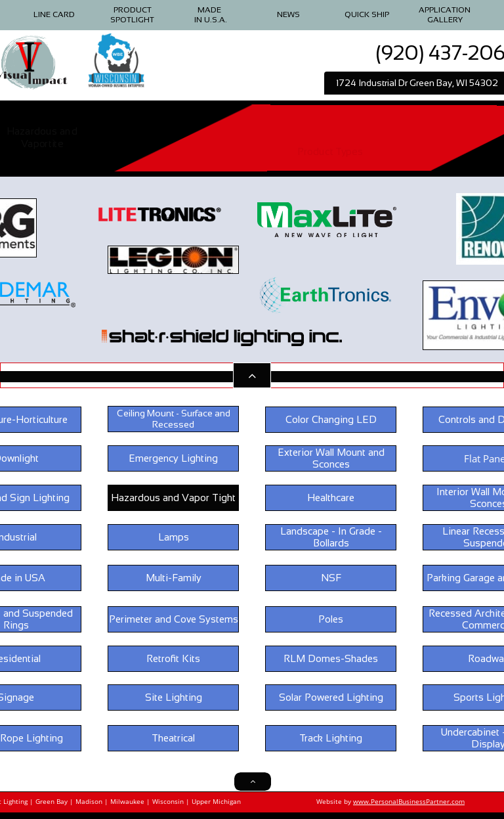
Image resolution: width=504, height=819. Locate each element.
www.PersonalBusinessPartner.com (409, 801)
